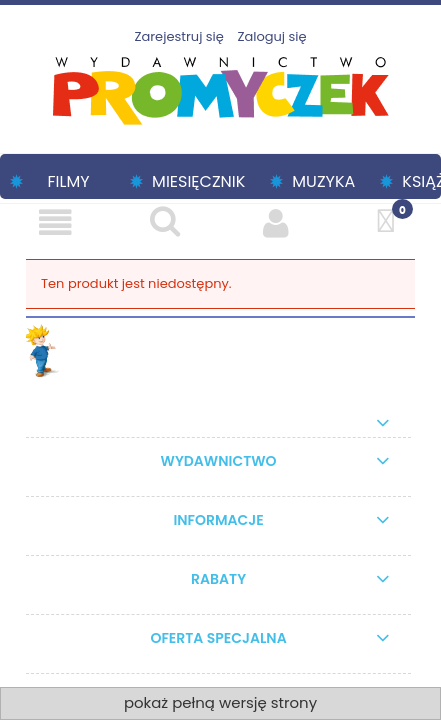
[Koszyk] (386, 221)
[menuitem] (60, 181)
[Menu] (55, 222)
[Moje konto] (276, 222)
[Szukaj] (165, 221)
